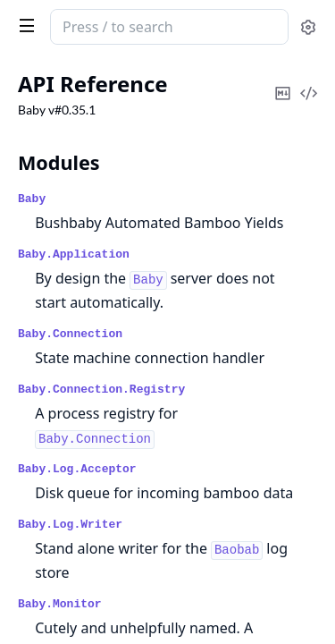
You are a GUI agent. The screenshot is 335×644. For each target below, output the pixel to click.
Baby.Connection (70, 334)
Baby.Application (74, 254)
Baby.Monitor (60, 604)
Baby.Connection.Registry (101, 390)
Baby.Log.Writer (70, 525)
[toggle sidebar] (23, 25)
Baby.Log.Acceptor (77, 469)
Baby (32, 199)
